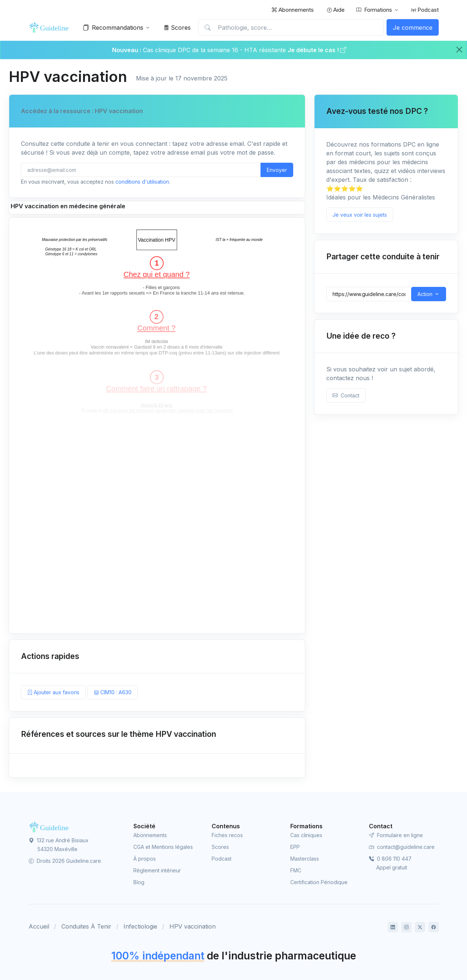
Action (425, 294)
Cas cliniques (306, 835)
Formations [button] (374, 10)
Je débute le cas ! (317, 50)
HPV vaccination (193, 926)
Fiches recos (227, 835)
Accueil (39, 926)
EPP (295, 847)
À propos (145, 859)
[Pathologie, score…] (291, 28)
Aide (336, 10)
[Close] (459, 50)
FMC (296, 870)
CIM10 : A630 (113, 692)
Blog (139, 882)
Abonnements (293, 10)
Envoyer (277, 170)
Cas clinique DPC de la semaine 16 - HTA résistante (214, 50)
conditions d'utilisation (142, 182)
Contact (346, 395)
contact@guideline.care (402, 847)
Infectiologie (140, 926)
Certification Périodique (319, 882)
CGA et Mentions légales (163, 847)
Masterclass (305, 859)
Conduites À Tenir (86, 926)
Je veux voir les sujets (360, 215)
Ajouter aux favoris (53, 692)
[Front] (51, 28)
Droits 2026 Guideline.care (65, 861)
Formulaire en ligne (396, 835)
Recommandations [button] (113, 28)
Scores (177, 28)
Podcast (425, 10)
